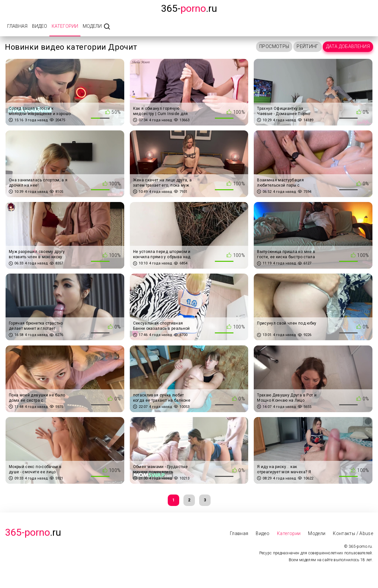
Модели (92, 26)
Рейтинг (307, 46)
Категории (65, 26)
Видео (40, 26)
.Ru (33, 532)
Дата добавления (348, 46)
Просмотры (274, 46)
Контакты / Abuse (353, 533)
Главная (17, 26)
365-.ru (189, 8)
